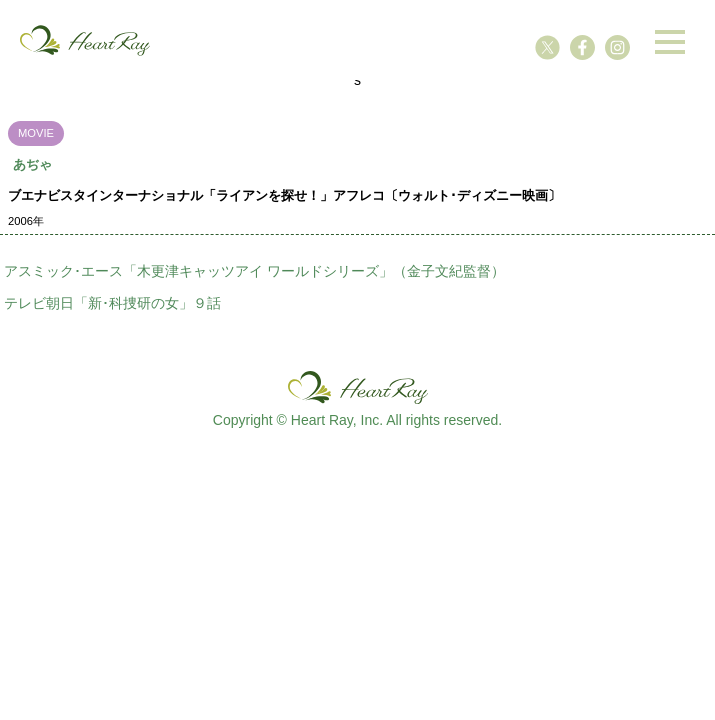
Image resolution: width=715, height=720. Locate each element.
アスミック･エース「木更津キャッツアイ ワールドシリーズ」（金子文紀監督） (254, 271)
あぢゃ (32, 164)
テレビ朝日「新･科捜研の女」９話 (112, 303)
